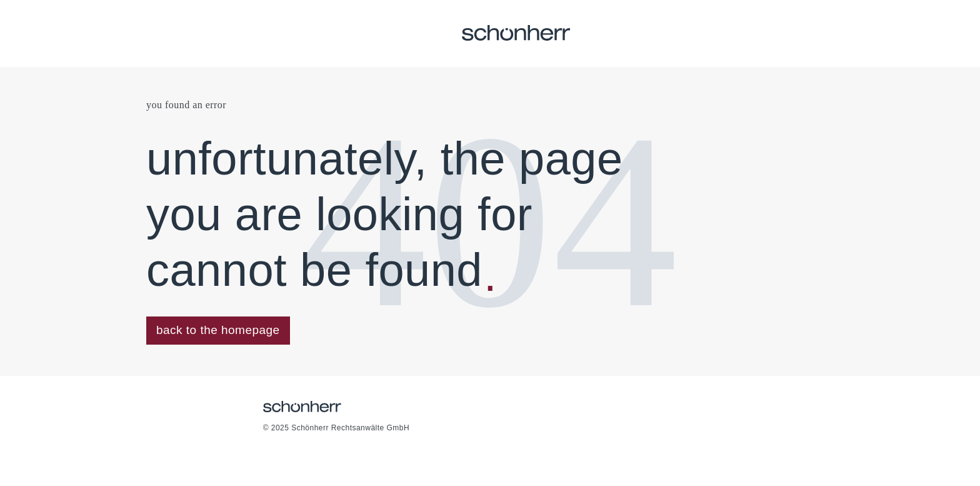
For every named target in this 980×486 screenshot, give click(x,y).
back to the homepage (218, 330)
